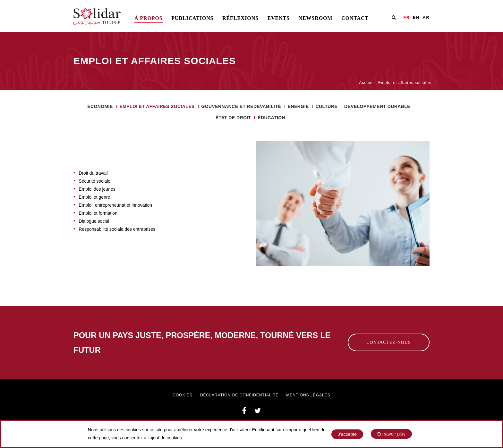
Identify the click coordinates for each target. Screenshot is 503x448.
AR (426, 18)
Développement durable (377, 106)
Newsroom (316, 18)
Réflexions (240, 18)
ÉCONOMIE (100, 106)
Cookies (183, 395)
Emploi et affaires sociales (157, 106)
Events (279, 18)
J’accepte (347, 435)
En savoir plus (391, 435)
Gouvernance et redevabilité (241, 106)
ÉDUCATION (271, 117)
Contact (355, 18)
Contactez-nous (389, 342)
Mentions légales (308, 395)
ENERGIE (298, 106)
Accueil (367, 83)
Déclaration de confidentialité (239, 395)
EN (416, 18)
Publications (192, 18)
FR (406, 18)
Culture (326, 106)
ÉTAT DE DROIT (233, 117)
